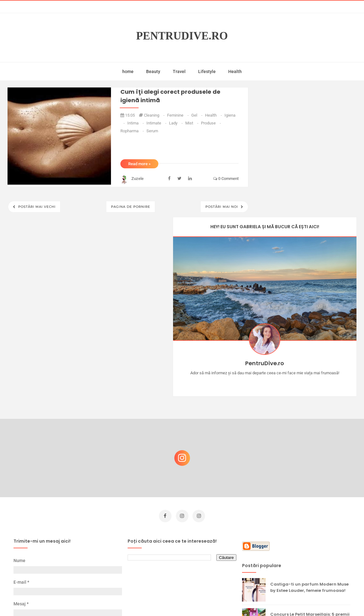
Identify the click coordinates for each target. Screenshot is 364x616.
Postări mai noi (222, 207)
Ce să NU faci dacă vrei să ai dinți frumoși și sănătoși (307, 484)
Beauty (153, 71)
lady (176, 123)
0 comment (226, 179)
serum (152, 131)
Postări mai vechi (36, 207)
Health (235, 71)
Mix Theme (234, 599)
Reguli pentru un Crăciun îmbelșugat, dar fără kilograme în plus (308, 518)
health (214, 115)
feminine (178, 115)
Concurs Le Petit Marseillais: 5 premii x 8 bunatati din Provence (310, 454)
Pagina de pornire (131, 207)
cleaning (155, 115)
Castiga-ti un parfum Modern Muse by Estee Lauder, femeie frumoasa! (309, 424)
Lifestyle (207, 71)
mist (192, 123)
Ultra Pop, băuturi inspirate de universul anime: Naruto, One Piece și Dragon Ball (310, 549)
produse (211, 123)
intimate (157, 123)
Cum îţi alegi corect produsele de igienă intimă (170, 96)
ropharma (133, 131)
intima (136, 123)
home (128, 71)
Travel (179, 71)
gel (197, 115)
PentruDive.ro (182, 36)
